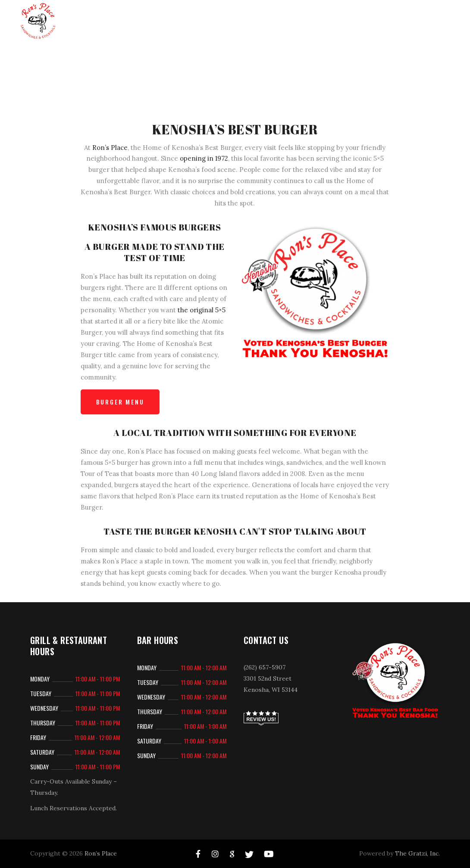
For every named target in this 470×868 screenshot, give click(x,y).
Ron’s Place (110, 148)
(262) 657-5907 (265, 667)
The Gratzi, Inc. (417, 853)
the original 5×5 (202, 310)
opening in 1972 (204, 158)
